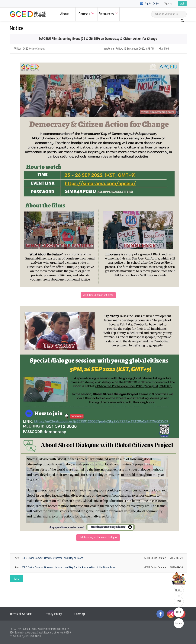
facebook (160, 614)
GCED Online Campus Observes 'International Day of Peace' (53, 558)
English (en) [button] (149, 4)
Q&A (179, 613)
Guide (179, 623)
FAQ (179, 602)
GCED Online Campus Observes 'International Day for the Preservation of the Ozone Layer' (69, 568)
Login (182, 4)
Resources (108, 13)
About (65, 14)
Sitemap (79, 614)
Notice (179, 591)
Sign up (168, 4)
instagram (171, 614)
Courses (87, 13)
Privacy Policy (53, 614)
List (16, 579)
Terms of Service (21, 614)
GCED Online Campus (28, 14)
